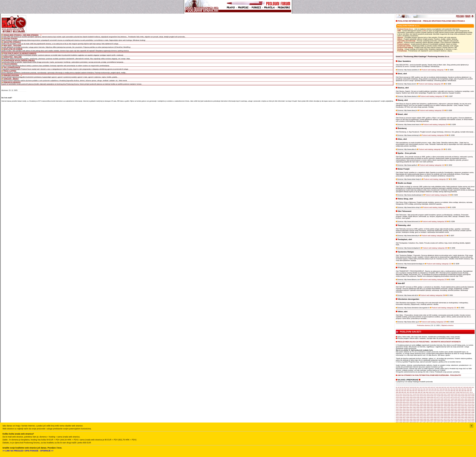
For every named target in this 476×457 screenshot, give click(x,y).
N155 (463, 396)
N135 (473, 394)
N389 (397, 414)
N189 (421, 399)
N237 (428, 402)
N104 (444, 392)
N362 (463, 411)
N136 (397, 396)
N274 (397, 406)
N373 (421, 412)
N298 (401, 407)
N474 (452, 419)
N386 (466, 412)
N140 (411, 396)
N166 (421, 397)
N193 (435, 399)
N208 (408, 401)
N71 (427, 391)
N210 (415, 401)
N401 (439, 414)
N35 (405, 389)
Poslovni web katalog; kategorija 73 (434, 70)
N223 (459, 401)
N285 (435, 406)
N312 (449, 407)
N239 (435, 402)
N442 (421, 418)
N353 (432, 411)
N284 (432, 406)
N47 (438, 389)
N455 (466, 418)
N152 (452, 396)
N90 (402, 392)
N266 (449, 404)
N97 (422, 392)
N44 (430, 389)
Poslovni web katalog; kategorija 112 (432, 165)
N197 (449, 399)
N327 (421, 409)
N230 (404, 402)
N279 (415, 406)
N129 (452, 394)
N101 (434, 392)
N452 (456, 418)
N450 (449, 418)
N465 (421, 419)
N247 (463, 402)
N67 (416, 391)
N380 (445, 412)
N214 (428, 401)
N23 (451, 387)
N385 (463, 412)
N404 (449, 414)
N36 (408, 389)
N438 (408, 418)
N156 (466, 396)
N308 (435, 407)
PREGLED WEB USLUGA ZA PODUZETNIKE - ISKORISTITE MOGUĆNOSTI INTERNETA (429, 342)
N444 (428, 418)
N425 (442, 416)
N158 (473, 396)
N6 (407, 387)
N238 (432, 402)
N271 (466, 404)
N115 (404, 394)
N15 (429, 387)
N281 (421, 406)
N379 (442, 412)
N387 (469, 412)
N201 (463, 399)
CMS (399, 31)
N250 (473, 402)
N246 (459, 402)
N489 (425, 421)
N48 (441, 389)
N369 (408, 412)
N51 (449, 389)
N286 (439, 406)
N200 (459, 399)
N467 (428, 419)
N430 (459, 416)
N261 (432, 404)
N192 (432, 399)
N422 (432, 416)
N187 (415, 399)
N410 (469, 414)
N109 (461, 392)
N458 (397, 419)
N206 (401, 401)
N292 (459, 406)
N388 (473, 412)
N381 (449, 412)
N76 (441, 391)
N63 (405, 391)
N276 (404, 406)
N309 (439, 407)
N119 (418, 394)
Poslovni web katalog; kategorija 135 (438, 195)
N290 (452, 406)
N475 (456, 419)
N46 (435, 389)
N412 (397, 416)
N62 (402, 391)
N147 (435, 396)
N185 (408, 399)
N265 (445, 404)
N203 (469, 399)
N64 (408, 391)
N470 (439, 419)
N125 (439, 394)
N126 (442, 394)
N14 (426, 387)
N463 (415, 419)
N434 (473, 416)
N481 (397, 421)
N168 (428, 397)
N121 (425, 394)
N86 (468, 391)
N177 (459, 397)
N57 (465, 389)
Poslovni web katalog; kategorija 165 (435, 221)
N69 (422, 391)
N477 (463, 419)
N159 (397, 397)
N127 (445, 394)
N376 (432, 412)
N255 (411, 404)
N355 (439, 411)
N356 (442, 411)
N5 (405, 387)
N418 (418, 416)
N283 (428, 406)
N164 (415, 397)
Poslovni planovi (403, 44)
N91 (405, 392)
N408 (463, 414)
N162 (408, 397)
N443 (425, 418)
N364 (469, 411)
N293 (463, 406)
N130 (456, 394)
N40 (419, 389)
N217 (439, 401)
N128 (449, 394)
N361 (459, 411)
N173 (445, 397)
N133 (466, 394)
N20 (443, 387)
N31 (473, 387)
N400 (435, 414)
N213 (425, 401)
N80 (452, 391)
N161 (404, 397)
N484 (408, 421)
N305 (425, 407)
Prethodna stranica (423, 325)
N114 (401, 394)
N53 (454, 389)
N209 (411, 401)
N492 (435, 421)
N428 (452, 416)
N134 (469, 394)
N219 (445, 401)
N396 (421, 414)
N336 (452, 409)
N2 (399, 387)
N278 (411, 406)
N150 (445, 396)
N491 (432, 421)
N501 (466, 421)
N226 (469, 401)
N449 (445, 418)
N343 (397, 411)
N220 (449, 401)
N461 (408, 419)
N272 (469, 404)
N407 (459, 414)
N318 (469, 407)
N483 (404, 421)
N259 (425, 404)
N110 (465, 392)
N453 (459, 418)
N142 (418, 396)
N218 (442, 401)
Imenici (400, 42)
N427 (449, 416)
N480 (473, 419)
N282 (425, 406)
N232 (411, 402)
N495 (445, 421)
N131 (459, 394)
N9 (413, 387)
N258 (421, 404)
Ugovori (400, 37)
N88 (397, 392)
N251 (397, 404)
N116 (408, 394)
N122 (428, 394)
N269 (459, 404)
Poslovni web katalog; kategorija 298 (434, 135)
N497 (452, 421)
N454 (463, 418)
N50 (446, 389)
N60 (397, 391)
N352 (428, 411)
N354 (435, 411)
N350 (421, 411)
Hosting (400, 49)
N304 (421, 407)
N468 (432, 419)
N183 (401, 399)
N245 (456, 402)
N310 (442, 407)
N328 (425, 409)
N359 (452, 411)
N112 (471, 392)
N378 (439, 412)
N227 (473, 401)
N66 (413, 391)
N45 (433, 389)
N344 (401, 411)
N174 (449, 397)
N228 (397, 402)
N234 (418, 402)
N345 (404, 411)
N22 (448, 387)
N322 (404, 409)
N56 (463, 389)
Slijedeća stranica (447, 325)
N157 (469, 396)
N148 (439, 396)
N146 (432, 396)
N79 (449, 391)
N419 (421, 416)
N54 (457, 389)
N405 (452, 414)
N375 (428, 412)
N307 (432, 407)
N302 (415, 407)
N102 (437, 392)
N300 (408, 407)
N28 (464, 387)
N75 (438, 391)
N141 (415, 396)
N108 (458, 392)
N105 (447, 392)
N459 (401, 419)
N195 (442, 399)
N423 (435, 416)
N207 (404, 401)
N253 (404, 404)
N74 (435, 391)
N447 (439, 418)
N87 (471, 391)
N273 (473, 404)
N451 (452, 418)
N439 (411, 418)
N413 (401, 416)
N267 (452, 404)
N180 (469, 397)
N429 (456, 416)
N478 (466, 419)
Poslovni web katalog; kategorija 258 (433, 295)
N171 (439, 397)
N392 (408, 414)
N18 (437, 387)
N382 (452, 412)
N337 (456, 409)
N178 (463, 397)
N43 (427, 389)
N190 (425, 399)
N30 (470, 387)
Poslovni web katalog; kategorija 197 (433, 96)
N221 (452, 401)
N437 (404, 418)
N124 (435, 394)
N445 (432, 418)
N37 (411, 389)
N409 (466, 414)
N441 (418, 418)
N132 (463, 394)
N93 (411, 392)
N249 (469, 402)
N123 (432, 394)
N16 (432, 387)
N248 (466, 402)
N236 (425, 402)
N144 (425, 396)
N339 (463, 409)
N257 (418, 404)
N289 (449, 406)
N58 (468, 389)
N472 (445, 419)
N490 (428, 421)
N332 (439, 409)
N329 (428, 409)
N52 (452, 389)
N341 (469, 409)
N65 (411, 391)
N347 (411, 411)
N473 (449, 419)
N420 (425, 416)
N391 (404, 414)
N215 (432, 401)
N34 (402, 389)
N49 (444, 389)
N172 (442, 397)
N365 (473, 411)
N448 (442, 418)
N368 (404, 412)
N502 (469, 421)
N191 (428, 399)
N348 (415, 411)
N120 (421, 394)
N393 (411, 414)
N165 (418, 397)
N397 (425, 414)
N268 (456, 404)
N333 (442, 409)
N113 (397, 394)
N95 (416, 392)
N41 (422, 389)
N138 (404, 396)
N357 (445, 411)
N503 (473, 421)
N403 (445, 414)
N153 (456, 396)
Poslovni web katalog (405, 47)
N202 (466, 399)
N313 (452, 407)
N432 (466, 416)
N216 (435, 401)
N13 (424, 387)
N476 (459, 419)
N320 (397, 409)
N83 (460, 391)
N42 (424, 389)
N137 (401, 396)
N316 (463, 407)
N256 (415, 404)
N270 (463, 404)
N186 (411, 399)
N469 (435, 419)
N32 (397, 389)
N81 (454, 391)
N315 (459, 407)
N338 (459, 409)
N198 (452, 399)
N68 (419, 391)
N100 (430, 392)
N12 (421, 387)
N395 (418, 414)
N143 (421, 396)
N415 (408, 416)
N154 (459, 396)
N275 (401, 406)
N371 (415, 412)
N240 (439, 402)
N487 (418, 421)
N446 (435, 418)
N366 (397, 412)
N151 (449, 396)
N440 (415, 418)
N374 (425, 412)
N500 (463, 421)
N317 (466, 407)
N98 (424, 392)
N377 (435, 412)
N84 (463, 391)
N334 (445, 409)
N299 (404, 407)
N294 (466, 406)
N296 (473, 406)
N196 (445, 399)
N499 (459, 421)
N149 (442, 396)
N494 (442, 421)
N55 (460, 389)
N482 (401, 421)
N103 (440, 392)
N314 (456, 407)
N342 (473, 409)
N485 (411, 421)
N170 (435, 397)
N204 (473, 399)
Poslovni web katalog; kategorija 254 (436, 124)
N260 (428, 404)
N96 (419, 392)
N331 (435, 409)
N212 (421, 401)
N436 (401, 418)
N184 (404, 399)
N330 (432, 409)
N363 (466, 411)
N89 (400, 392)
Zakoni (400, 39)
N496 (449, 421)
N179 (466, 397)
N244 (452, 402)
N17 (434, 387)
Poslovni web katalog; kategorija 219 (434, 236)
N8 (411, 387)
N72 (430, 391)
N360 (456, 411)
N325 (415, 409)
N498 (456, 421)
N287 (442, 406)
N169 (432, 397)
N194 (439, 399)
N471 (442, 419)
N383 (456, 412)
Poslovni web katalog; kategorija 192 (431, 149)
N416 (411, 416)
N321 (401, 409)
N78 (446, 391)
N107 (454, 392)
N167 (425, 397)
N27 (462, 387)
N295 (469, 406)
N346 (408, 411)
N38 (413, 389)
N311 (445, 407)
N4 (403, 387)
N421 (428, 416)
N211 (418, 401)
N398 (428, 414)
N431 (463, 416)
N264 (442, 404)
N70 (424, 391)
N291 (456, 406)
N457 (473, 418)
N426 (445, 416)
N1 (397, 387)
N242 (445, 402)
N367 (401, 412)
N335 (449, 409)
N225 (466, 401)
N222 (456, 401)
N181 (473, 397)
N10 (415, 387)
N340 (466, 409)
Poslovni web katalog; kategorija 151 (444, 308)
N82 (457, 391)
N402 (442, 414)
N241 (442, 402)
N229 (401, 402)
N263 (439, 404)
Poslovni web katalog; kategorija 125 (434, 322)
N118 (415, 394)
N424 (439, 416)
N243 (449, 402)
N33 (400, 389)
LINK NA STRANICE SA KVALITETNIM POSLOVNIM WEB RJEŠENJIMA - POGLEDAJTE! (429, 375)
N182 (397, 399)
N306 (428, 407)
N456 (469, 418)
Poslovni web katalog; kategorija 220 (435, 248)
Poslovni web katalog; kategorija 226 (435, 207)
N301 (411, 407)
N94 (413, 392)
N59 (471, 389)
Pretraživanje (402, 51)
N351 (425, 411)
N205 (397, 401)
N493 (439, 421)
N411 (473, 414)
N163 (411, 397)
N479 (469, 419)
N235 (421, 402)
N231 (408, 402)
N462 (411, 419)
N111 (468, 392)
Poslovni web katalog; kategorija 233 (432, 110)
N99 (427, 392)
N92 (408, 392)
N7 (409, 387)
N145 (428, 396)
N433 (469, 416)
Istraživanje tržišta (404, 46)
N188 (418, 399)
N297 (397, 407)
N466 (425, 419)
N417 (415, 416)
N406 (456, 414)
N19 (440, 387)
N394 (415, 414)
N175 (452, 397)
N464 (418, 419)
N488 (421, 421)
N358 (449, 411)
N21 (445, 387)
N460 (404, 419)
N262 (435, 404)
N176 (456, 397)
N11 (418, 387)
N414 (404, 416)
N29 (467, 387)
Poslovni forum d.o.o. (405, 29)
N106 (451, 392)
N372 (418, 412)
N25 (456, 387)
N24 (454, 387)
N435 (397, 418)
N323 (408, 409)
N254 (408, 404)
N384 (459, 412)
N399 (432, 414)
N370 (411, 412)
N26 (459, 387)
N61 (400, 391)
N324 (411, 409)
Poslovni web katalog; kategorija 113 (439, 264)
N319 (473, 407)
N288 (445, 406)
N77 (444, 391)
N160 (401, 397)
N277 (408, 406)
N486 (415, 421)
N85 (465, 391)
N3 (401, 387)
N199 (456, 399)
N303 (418, 407)
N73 (433, 391)
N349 (418, 411)
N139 (408, 396)
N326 (418, 409)
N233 (415, 402)
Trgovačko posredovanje (406, 41)
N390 (401, 414)
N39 (416, 389)
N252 (401, 404)
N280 (418, 406)
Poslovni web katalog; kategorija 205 (431, 84)
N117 (411, 394)
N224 (463, 401)
